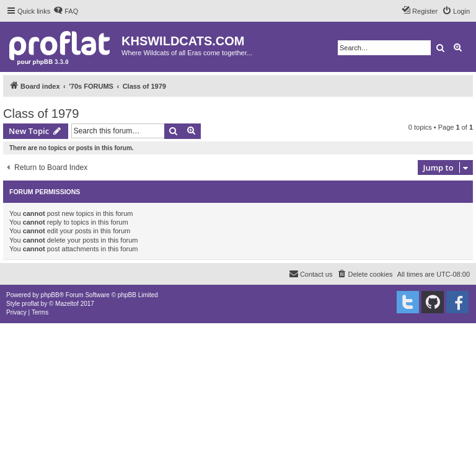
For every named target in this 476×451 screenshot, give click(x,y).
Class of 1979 (41, 114)
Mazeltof (67, 304)
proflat (30, 304)
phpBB (50, 295)
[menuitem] (66, 11)
